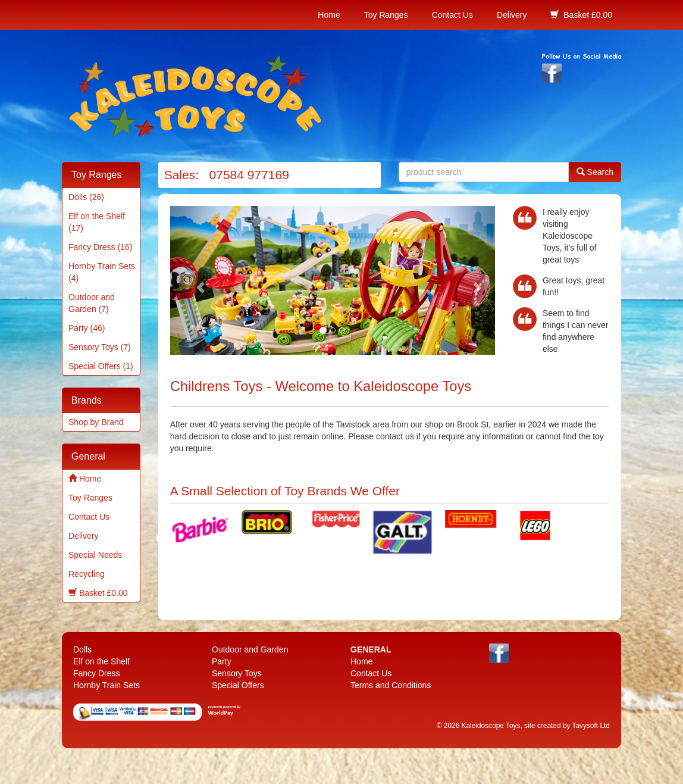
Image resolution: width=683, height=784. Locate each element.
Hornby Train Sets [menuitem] (106, 685)
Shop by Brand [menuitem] (96, 422)
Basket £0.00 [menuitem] (581, 15)
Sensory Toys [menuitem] (237, 673)
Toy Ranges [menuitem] (386, 15)
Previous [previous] (161, 539)
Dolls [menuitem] (82, 649)
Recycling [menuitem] (87, 574)
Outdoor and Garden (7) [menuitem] (92, 303)
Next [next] (580, 539)
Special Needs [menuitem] (95, 555)
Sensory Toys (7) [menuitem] (100, 347)
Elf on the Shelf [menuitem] (101, 661)
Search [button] (595, 172)
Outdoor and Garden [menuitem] (250, 649)
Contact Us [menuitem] (452, 15)
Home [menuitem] (329, 15)
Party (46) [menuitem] (87, 328)
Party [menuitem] (222, 661)
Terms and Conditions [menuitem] (391, 685)
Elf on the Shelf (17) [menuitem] (97, 222)
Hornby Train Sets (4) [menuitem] (102, 272)
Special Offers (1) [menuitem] (101, 366)
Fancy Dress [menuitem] (97, 673)
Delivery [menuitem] (512, 15)
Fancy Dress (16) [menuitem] (100, 247)
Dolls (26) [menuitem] (86, 197)
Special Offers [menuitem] (238, 685)
